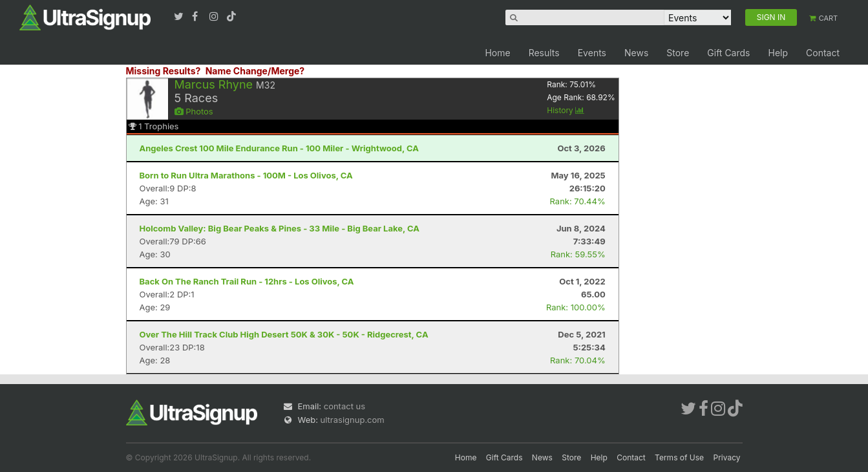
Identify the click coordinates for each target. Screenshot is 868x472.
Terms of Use (679, 457)
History (566, 110)
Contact (823, 53)
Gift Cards (728, 53)
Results (544, 53)
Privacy (727, 457)
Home (497, 53)
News (636, 53)
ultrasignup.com (353, 420)
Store (678, 53)
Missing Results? (164, 71)
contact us (344, 406)
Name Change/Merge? (255, 71)
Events (592, 53)
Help (778, 53)
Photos (194, 111)
